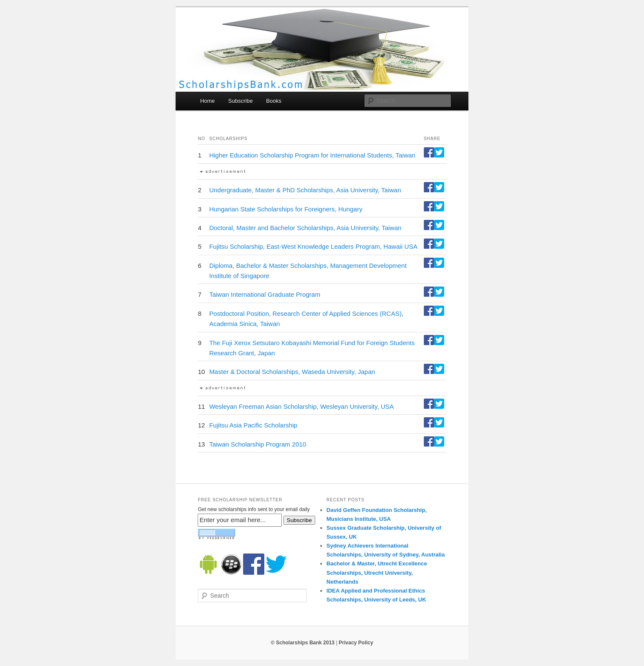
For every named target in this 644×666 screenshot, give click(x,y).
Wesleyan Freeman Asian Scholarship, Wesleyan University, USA (301, 406)
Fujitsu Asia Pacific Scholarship (253, 425)
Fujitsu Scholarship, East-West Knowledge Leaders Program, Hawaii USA (313, 246)
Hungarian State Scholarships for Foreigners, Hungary (286, 209)
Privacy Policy (356, 643)
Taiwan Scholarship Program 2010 (258, 444)
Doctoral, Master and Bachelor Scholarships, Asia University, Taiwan (305, 228)
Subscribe (241, 101)
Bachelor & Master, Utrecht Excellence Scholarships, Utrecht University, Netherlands (377, 572)
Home (208, 101)
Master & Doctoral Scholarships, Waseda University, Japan (292, 372)
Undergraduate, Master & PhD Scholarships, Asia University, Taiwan (305, 190)
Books (274, 101)
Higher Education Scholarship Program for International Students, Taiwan (312, 155)
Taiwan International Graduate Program (265, 294)
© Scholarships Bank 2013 (302, 643)
